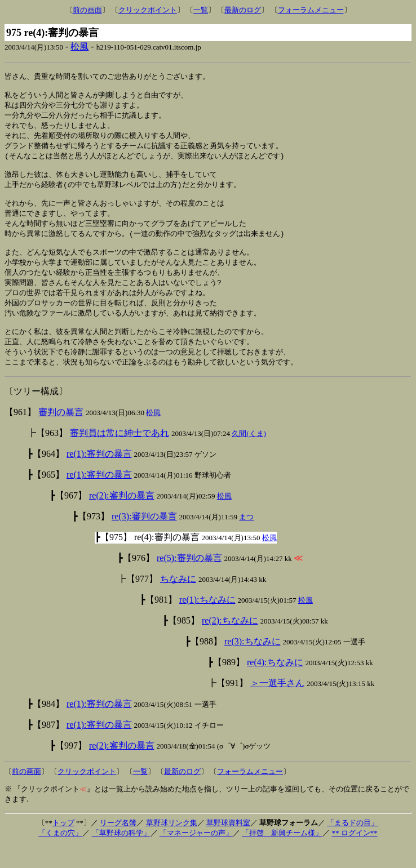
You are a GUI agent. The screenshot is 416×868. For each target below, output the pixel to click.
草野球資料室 (228, 845)
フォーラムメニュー (311, 10)
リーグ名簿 (118, 845)
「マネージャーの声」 (196, 855)
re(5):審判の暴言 (189, 580)
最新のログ (243, 10)
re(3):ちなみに (253, 664)
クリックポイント (148, 10)
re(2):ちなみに (230, 643)
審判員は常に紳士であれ (120, 455)
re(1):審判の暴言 (99, 476)
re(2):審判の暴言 (122, 518)
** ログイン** (354, 855)
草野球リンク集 (172, 845)
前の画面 (87, 10)
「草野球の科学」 (121, 855)
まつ (246, 539)
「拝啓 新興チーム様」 (282, 855)
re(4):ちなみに (275, 685)
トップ (63, 845)
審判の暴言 (61, 435)
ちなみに (178, 601)
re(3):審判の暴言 (144, 539)
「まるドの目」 (353, 845)
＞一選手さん (277, 705)
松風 (79, 46)
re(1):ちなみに (207, 622)
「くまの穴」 (60, 855)
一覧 (201, 10)
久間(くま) (249, 456)
